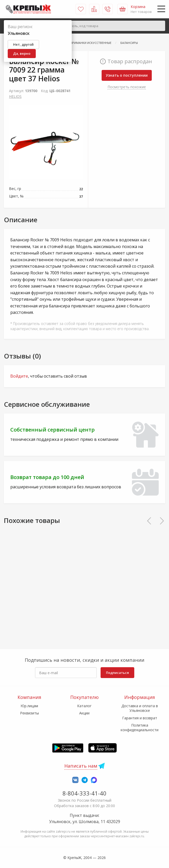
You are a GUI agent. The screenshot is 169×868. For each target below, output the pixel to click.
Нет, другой (23, 44)
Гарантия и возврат (140, 718)
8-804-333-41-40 (84, 793)
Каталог (84, 706)
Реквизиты (29, 713)
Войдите (19, 376)
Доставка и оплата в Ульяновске (140, 708)
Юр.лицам (29, 706)
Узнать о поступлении (127, 75)
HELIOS (15, 96)
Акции (84, 713)
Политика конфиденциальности (140, 727)
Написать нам (81, 766)
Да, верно (22, 53)
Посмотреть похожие (127, 87)
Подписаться (117, 673)
